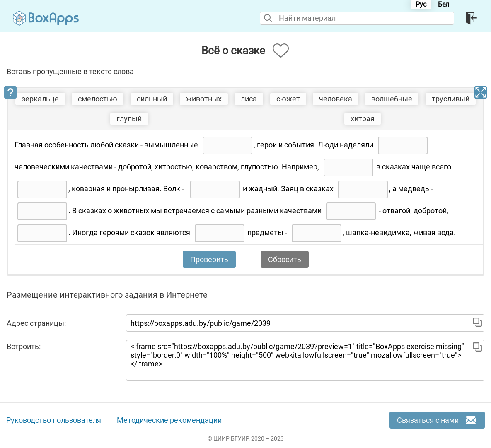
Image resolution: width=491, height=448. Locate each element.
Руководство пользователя (54, 420)
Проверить (209, 259)
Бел (444, 4)
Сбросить (285, 259)
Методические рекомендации (169, 420)
